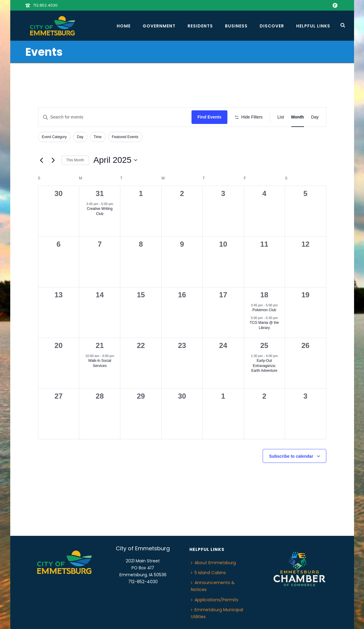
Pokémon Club (264, 310)
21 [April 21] (100, 345)
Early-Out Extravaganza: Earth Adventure (264, 366)
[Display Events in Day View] (315, 117)
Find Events (209, 117)
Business (236, 26)
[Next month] (53, 160)
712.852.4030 (45, 5)
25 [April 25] (264, 345)
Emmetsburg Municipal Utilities (217, 613)
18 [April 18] (264, 295)
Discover (272, 26)
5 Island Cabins (208, 573)
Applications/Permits (215, 600)
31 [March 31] (100, 193)
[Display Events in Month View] (298, 117)
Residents (200, 26)
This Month (75, 160)
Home (124, 26)
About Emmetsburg (213, 563)
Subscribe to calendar (291, 456)
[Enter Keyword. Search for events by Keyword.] (115, 117)
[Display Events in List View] (281, 117)
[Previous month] (42, 160)
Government (159, 26)
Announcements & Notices (213, 586)
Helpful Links (313, 26)
